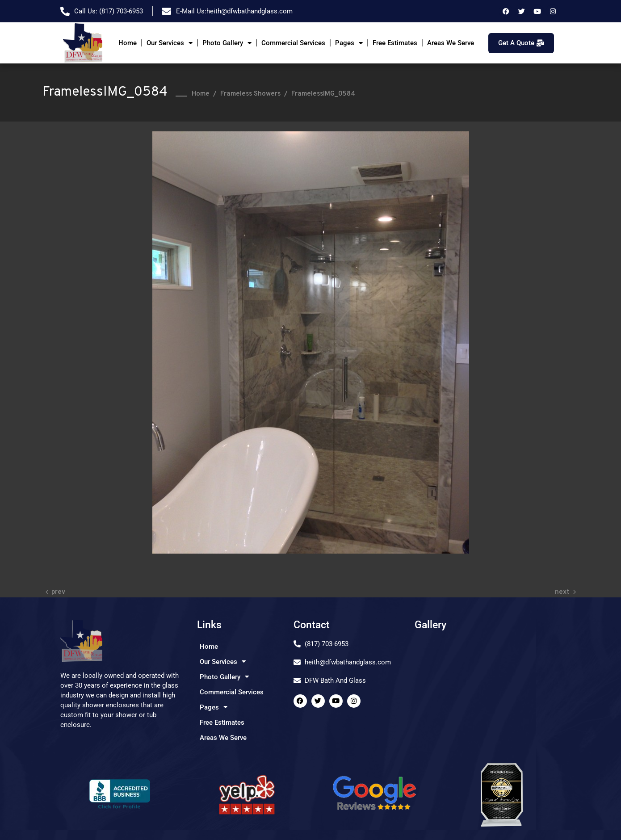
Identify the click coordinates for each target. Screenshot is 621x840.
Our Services (170, 43)
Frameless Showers (250, 94)
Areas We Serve (451, 43)
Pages (349, 43)
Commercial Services (293, 43)
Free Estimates (395, 43)
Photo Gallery (227, 43)
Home (128, 43)
